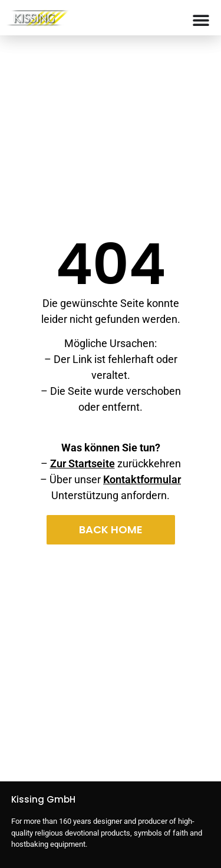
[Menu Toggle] (201, 20)
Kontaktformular (142, 479)
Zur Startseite (83, 463)
